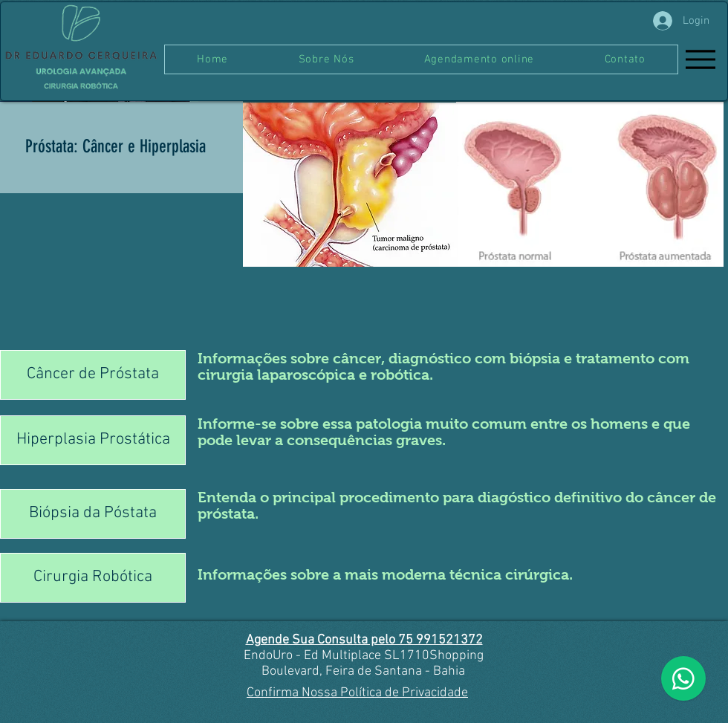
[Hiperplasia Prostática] (93, 440)
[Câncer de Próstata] (93, 375)
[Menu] (700, 59)
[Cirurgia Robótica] (93, 578)
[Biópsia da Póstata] (93, 514)
